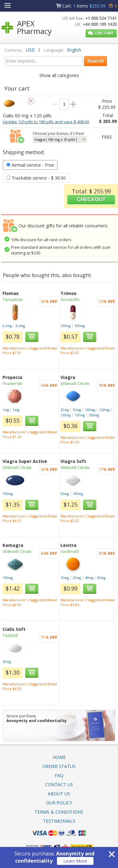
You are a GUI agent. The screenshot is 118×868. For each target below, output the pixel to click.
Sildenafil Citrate (75, 384)
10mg (65, 578)
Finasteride (12, 384)
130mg (65, 415)
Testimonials (59, 821)
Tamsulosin (13, 300)
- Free (30, 165)
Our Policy (59, 803)
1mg (6, 410)
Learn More (75, 861)
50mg (77, 410)
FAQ (59, 775)
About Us (59, 794)
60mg (101, 578)
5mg (16, 410)
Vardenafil (70, 551)
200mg (94, 415)
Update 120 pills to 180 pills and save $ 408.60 (46, 122)
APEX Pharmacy (34, 27)
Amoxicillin (70, 300)
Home (59, 757)
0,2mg (7, 326)
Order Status (59, 766)
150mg (80, 415)
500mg (80, 326)
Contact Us (59, 785)
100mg (90, 410)
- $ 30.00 (36, 178)
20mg (77, 578)
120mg (104, 410)
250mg (65, 326)
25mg (65, 410)
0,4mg (20, 326)
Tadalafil (10, 635)
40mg (89, 578)
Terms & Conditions (59, 812)
